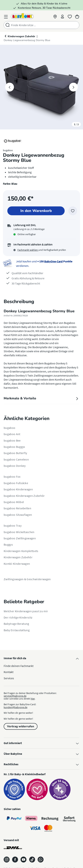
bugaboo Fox (12, 477)
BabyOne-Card (53, 261)
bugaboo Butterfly (15, 453)
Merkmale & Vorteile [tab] (41, 398)
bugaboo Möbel (14, 502)
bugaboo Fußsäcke (16, 483)
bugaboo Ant (12, 434)
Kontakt (9, 672)
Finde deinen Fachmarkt (19, 666)
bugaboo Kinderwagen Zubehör (24, 496)
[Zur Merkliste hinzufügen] (73, 211)
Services (9, 678)
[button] (55, 16)
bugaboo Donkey (15, 466)
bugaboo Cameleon (16, 459)
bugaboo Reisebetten (17, 508)
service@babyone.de (15, 696)
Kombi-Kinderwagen (17, 564)
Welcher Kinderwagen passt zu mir (26, 611)
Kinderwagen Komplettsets (21, 551)
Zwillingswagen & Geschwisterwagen (27, 579)
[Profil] (62, 16)
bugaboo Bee (12, 440)
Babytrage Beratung (16, 624)
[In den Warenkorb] (36, 211)
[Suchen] (8, 25)
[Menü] (6, 16)
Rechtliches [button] (41, 764)
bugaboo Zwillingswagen (20, 538)
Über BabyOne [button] (41, 754)
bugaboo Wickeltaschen (19, 532)
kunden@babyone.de (16, 707)
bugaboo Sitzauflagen (18, 515)
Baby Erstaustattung (17, 630)
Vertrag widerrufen (21, 726)
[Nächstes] (73, 87)
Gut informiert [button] (41, 743)
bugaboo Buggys (14, 447)
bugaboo (9, 428)
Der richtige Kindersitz (18, 617)
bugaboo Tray (13, 526)
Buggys (8, 544)
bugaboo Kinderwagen (18, 489)
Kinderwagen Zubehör (18, 557)
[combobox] (45, 25)
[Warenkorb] (77, 16)
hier (33, 699)
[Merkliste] (70, 16)
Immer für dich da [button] (41, 658)
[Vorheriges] (10, 87)
